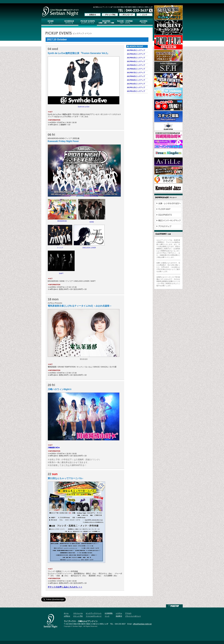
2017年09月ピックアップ (136, 80)
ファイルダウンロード (94, 616)
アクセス (128, 613)
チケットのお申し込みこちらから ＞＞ (65, 587)
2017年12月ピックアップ (136, 91)
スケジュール (78, 613)
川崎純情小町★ (54, 448)
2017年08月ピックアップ (136, 76)
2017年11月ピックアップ (136, 87)
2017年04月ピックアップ (136, 61)
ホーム (66, 613)
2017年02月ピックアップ (136, 54)
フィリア (60, 248)
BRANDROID (62, 221)
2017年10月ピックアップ (136, 84)
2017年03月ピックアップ (136, 58)
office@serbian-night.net (142, 624)
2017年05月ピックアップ (136, 65)
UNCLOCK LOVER (89, 248)
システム (119, 613)
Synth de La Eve (84, 107)
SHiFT (61, 273)
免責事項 (119, 616)
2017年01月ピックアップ (136, 50)
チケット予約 (78, 616)
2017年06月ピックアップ (136, 69)
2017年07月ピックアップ (136, 73)
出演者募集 (109, 613)
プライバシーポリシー (133, 616)
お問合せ (67, 616)
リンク (107, 616)
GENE (92, 222)
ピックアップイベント (94, 613)
